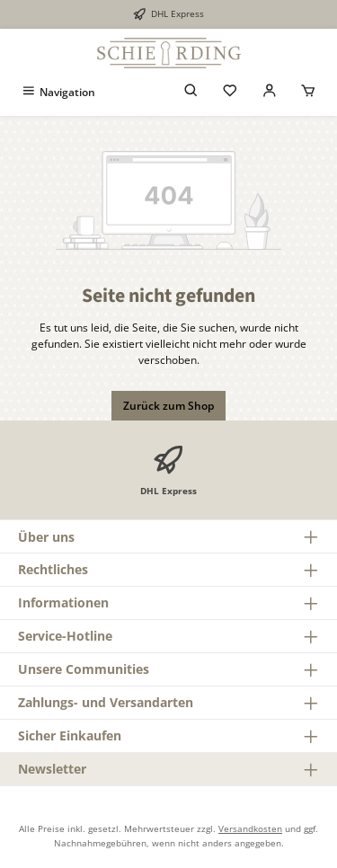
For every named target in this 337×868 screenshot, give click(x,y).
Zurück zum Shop (168, 406)
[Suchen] (191, 92)
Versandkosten (250, 828)
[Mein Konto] (270, 92)
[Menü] (58, 92)
